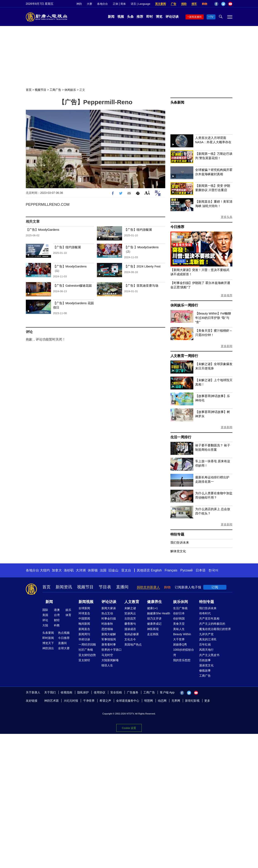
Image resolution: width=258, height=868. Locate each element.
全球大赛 (64, 648)
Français (171, 570)
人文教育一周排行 (184, 356)
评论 (45, 620)
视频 (121, 17)
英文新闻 (161, 4)
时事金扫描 (109, 618)
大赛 (89, 4)
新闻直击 (84, 629)
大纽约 (45, 570)
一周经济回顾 (87, 644)
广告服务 (133, 692)
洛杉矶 (69, 570)
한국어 (213, 570)
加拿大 (57, 570)
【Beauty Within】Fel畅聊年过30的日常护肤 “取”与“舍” (213, 318)
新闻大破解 (109, 634)
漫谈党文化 (206, 665)
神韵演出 (48, 648)
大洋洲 (81, 570)
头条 (130, 17)
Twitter (223, 4)
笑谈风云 (130, 613)
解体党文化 (178, 551)
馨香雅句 (130, 624)
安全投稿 (116, 692)
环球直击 (84, 613)
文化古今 (130, 639)
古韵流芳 (130, 618)
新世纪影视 (192, 701)
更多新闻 (227, 346)
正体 (115, 4)
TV (212, 17)
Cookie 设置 (129, 728)
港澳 (57, 610)
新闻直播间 (195, 17)
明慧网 (149, 701)
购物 (204, 4)
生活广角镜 (180, 608)
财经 (57, 620)
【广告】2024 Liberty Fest (142, 266)
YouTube (230, 4)
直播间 (122, 587)
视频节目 (40, 90)
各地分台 (102, 4)
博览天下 (48, 643)
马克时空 (107, 655)
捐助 (184, 4)
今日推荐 (177, 227)
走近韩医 (153, 634)
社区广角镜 (86, 650)
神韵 (79, 4)
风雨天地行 (206, 650)
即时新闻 (48, 638)
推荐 (140, 17)
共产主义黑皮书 (209, 655)
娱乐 (68, 610)
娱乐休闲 (181, 602)
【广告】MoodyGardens (43, 230)
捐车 (194, 4)
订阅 (215, 587)
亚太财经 (84, 660)
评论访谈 (172, 17)
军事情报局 (109, 639)
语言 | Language (140, 4)
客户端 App (167, 692)
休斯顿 (93, 570)
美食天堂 (179, 624)
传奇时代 (205, 613)
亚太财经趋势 (87, 655)
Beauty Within (182, 634)
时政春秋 (107, 624)
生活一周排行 (181, 437)
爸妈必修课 (132, 634)
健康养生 (155, 602)
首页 (29, 90)
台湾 (57, 615)
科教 (57, 625)
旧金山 (113, 570)
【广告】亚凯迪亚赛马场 (141, 286)
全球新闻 (84, 608)
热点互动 (107, 613)
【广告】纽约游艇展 (138, 230)
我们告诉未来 (180, 542)
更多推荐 (227, 295)
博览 (159, 17)
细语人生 (107, 665)
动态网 (162, 701)
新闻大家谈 (109, 608)
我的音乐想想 (182, 660)
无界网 (176, 701)
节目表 (105, 587)
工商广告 (55, 90)
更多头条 (227, 217)
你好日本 (179, 613)
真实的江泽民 (208, 639)
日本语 (201, 570)
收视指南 (67, 692)
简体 (123, 4)
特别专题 (177, 534)
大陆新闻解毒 (110, 660)
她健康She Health (159, 613)
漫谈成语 (130, 629)
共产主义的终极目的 (212, 624)
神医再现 (153, 629)
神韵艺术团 (51, 701)
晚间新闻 (84, 624)
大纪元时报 (71, 701)
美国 (45, 615)
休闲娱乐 (70, 90)
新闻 (111, 17)
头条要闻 (48, 633)
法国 (103, 570)
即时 (150, 17)
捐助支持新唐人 (148, 587)
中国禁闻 (84, 618)
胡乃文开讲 (154, 618)
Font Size (147, 193)
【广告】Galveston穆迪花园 (73, 286)
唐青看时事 (109, 644)
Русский (186, 570)
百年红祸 (205, 644)
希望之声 (105, 701)
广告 (174, 4)
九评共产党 (206, 634)
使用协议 (100, 692)
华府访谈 (84, 639)
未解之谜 (130, 608)
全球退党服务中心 (128, 701)
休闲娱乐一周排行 (184, 305)
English (156, 570)
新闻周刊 (84, 634)
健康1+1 (152, 608)
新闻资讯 (64, 587)
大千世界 (179, 639)
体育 (68, 615)
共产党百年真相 (209, 618)
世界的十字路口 (112, 650)
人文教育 (132, 602)
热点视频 (64, 633)
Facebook (216, 4)
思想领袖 (107, 629)
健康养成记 (154, 624)
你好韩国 (179, 618)
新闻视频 (86, 602)
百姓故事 (205, 660)
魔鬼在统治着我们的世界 (215, 629)
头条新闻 (177, 102)
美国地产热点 (133, 644)
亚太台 (126, 570)
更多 (207, 701)
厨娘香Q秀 (180, 644)
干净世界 (89, 701)
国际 (45, 610)
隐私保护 (83, 692)
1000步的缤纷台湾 (184, 652)
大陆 (45, 625)
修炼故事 (205, 671)
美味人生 (179, 629)
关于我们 (50, 692)
